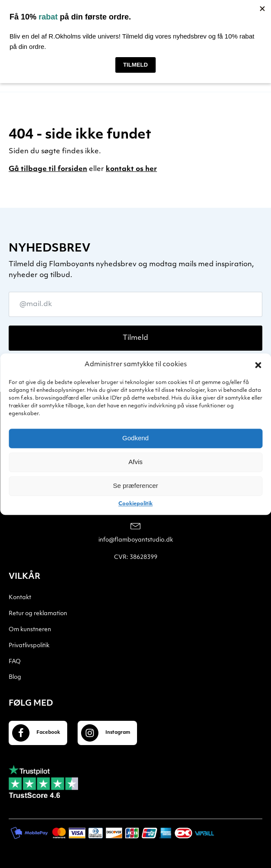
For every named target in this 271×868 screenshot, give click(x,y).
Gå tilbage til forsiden (48, 169)
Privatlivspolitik (29, 646)
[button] (258, 365)
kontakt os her (131, 169)
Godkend (135, 438)
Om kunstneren (30, 630)
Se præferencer (135, 486)
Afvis (135, 462)
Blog (15, 677)
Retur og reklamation (38, 614)
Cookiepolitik (135, 504)
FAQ (15, 662)
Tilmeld (135, 338)
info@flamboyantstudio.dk (136, 540)
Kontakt (20, 598)
